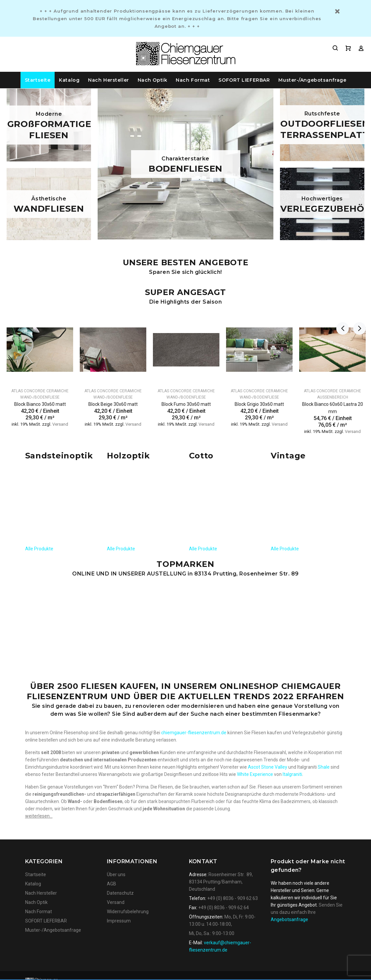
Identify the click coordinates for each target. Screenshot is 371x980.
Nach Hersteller (108, 80)
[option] (40, 364)
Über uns (116, 726)
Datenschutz (120, 744)
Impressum (119, 772)
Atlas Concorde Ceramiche (40, 391)
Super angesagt (186, 292)
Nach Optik (153, 80)
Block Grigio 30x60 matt (259, 404)
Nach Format (193, 80)
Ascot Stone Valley (268, 618)
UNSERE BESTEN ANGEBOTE (186, 262)
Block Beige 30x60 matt (113, 404)
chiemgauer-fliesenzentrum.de (194, 584)
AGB (112, 735)
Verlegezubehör (309, 584)
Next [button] (358, 296)
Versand (60, 424)
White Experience (255, 625)
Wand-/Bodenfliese (40, 397)
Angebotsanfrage (289, 771)
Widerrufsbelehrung (128, 763)
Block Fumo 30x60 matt (186, 404)
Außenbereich (333, 397)
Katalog (69, 80)
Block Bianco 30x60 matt (40, 404)
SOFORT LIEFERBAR (244, 80)
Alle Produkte (39, 468)
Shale (324, 618)
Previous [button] (343, 296)
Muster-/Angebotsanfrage (312, 80)
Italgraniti (292, 625)
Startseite (38, 80)
